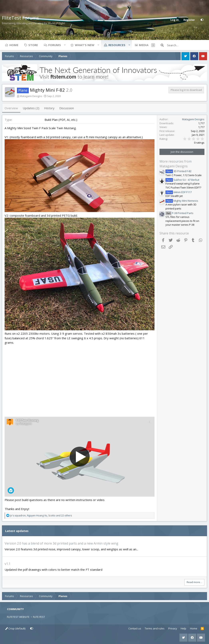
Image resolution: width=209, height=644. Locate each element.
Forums (55, 45)
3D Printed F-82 (178, 171)
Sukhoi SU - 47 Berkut (182, 180)
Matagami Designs (31, 96)
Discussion (67, 108)
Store (33, 45)
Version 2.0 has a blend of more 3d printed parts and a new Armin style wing (61, 543)
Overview (11, 108)
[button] (65, 45)
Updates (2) (31, 108)
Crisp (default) (15, 628)
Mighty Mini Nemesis (182, 201)
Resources (117, 45)
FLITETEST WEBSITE (18, 617)
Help (183, 628)
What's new (85, 45)
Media (144, 45)
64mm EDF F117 (179, 192)
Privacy (173, 628)
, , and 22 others (41, 515)
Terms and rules (155, 628)
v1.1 (7, 564)
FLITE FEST (39, 617)
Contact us (135, 628)
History (49, 108)
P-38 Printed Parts (179, 213)
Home (14, 45)
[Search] (187, 45)
